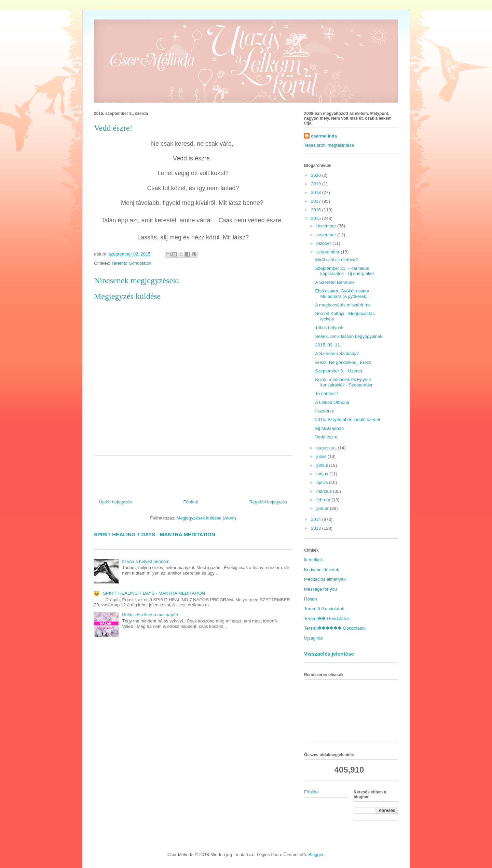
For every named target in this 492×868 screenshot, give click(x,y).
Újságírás (313, 638)
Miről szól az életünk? (336, 260)
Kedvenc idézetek (322, 570)
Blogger (316, 854)
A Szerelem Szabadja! (337, 353)
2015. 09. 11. (328, 345)
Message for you (320, 589)
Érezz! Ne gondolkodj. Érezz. (344, 362)
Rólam (311, 599)
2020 (317, 175)
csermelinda (324, 136)
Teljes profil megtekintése (329, 145)
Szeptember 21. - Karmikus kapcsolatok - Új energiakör (345, 271)
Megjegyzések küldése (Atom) (206, 518)
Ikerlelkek (313, 560)
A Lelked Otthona (332, 402)
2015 (317, 218)
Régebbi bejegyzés (268, 502)
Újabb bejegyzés (115, 502)
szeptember (329, 252)
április (323, 482)
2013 (317, 528)
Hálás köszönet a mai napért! (151, 615)
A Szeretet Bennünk (335, 282)
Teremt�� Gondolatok (327, 619)
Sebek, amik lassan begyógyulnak (349, 336)
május (323, 474)
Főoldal (190, 502)
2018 (317, 192)
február (324, 500)
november (327, 235)
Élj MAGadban (329, 428)
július (322, 456)
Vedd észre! (327, 437)
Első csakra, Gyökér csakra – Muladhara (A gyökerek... (344, 294)
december (327, 226)
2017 (317, 201)
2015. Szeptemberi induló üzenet (347, 419)
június (323, 465)
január (323, 508)
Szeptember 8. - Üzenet (338, 371)
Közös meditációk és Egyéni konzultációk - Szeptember (344, 382)
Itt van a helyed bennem (146, 561)
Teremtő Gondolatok (131, 263)
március (325, 491)
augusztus (327, 448)
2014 (317, 519)
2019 (317, 184)
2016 (317, 210)
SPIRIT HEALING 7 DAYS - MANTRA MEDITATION (155, 534)
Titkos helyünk (329, 327)
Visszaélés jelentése (329, 654)
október (324, 243)
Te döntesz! (326, 393)
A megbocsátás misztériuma (343, 305)
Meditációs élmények (325, 579)
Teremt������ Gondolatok (335, 628)
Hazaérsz (324, 411)
